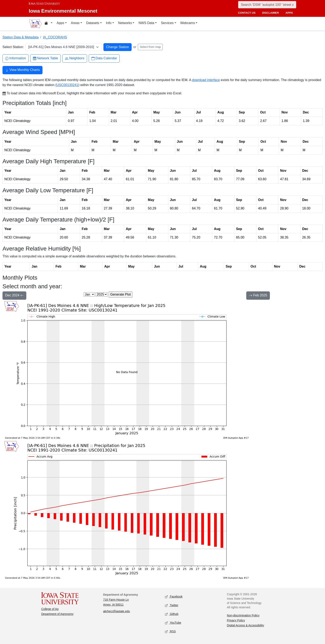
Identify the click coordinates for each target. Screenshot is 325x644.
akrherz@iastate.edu (117, 611)
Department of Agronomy (57, 614)
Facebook (174, 597)
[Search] (267, 5)
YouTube (173, 623)
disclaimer (271, 13)
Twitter (172, 606)
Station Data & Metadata (21, 37)
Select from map (150, 47)
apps (289, 13)
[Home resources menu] (48, 24)
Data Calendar (104, 58)
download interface (206, 80)
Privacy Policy (236, 620)
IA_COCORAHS (55, 37)
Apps (60, 23)
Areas (75, 23)
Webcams (188, 23)
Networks (125, 23)
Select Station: (13, 47)
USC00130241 (67, 85)
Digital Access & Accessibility (246, 625)
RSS (170, 632)
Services (167, 23)
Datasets (93, 23)
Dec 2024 (14, 296)
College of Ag (50, 609)
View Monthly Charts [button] (22, 70)
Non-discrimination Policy (243, 615)
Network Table (45, 58)
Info (109, 23)
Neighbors (75, 58)
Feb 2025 (258, 296)
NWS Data (146, 23)
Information (16, 58)
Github (172, 614)
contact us (247, 13)
